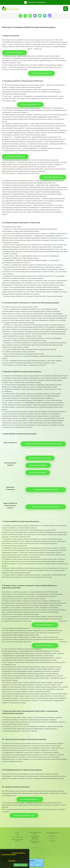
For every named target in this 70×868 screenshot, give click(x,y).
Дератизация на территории (35, 842)
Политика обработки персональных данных (35, 850)
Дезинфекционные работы (35, 833)
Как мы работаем (17, 837)
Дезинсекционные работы (53, 833)
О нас (17, 835)
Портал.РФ (43, 852)
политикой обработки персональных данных (13, 854)
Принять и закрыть (21, 865)
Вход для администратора (35, 848)
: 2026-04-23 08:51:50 (45, 855)
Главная (18, 832)
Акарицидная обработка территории (35, 838)
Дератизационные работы (17, 840)
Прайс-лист (53, 836)
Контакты (53, 841)
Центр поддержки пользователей (35, 857)
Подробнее (12, 861)
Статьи (53, 838)
